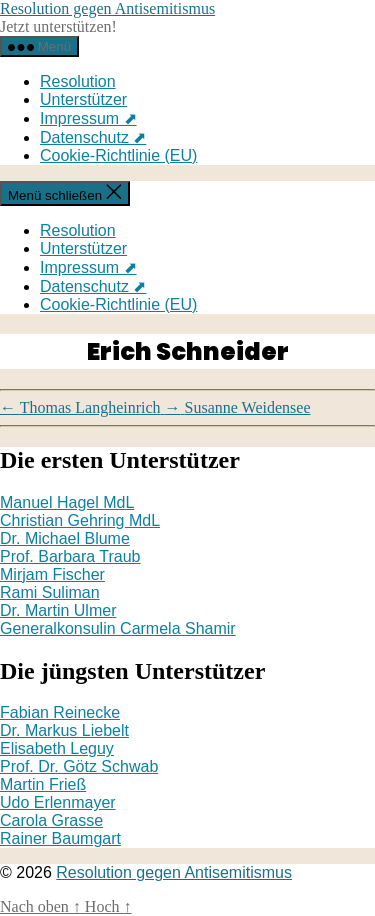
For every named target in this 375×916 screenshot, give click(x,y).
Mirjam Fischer (52, 574)
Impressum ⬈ (88, 118)
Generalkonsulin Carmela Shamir (118, 628)
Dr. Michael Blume (65, 538)
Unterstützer (83, 99)
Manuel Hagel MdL (67, 502)
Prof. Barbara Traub (70, 556)
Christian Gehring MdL (80, 520)
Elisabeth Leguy (57, 748)
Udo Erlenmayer (58, 802)
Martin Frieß (43, 784)
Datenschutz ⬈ (93, 137)
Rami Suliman (50, 592)
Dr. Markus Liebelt (64, 730)
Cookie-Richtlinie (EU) (118, 155)
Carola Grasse (51, 820)
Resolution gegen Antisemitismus (107, 8)
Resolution (78, 81)
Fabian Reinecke (60, 712)
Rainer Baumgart (60, 838)
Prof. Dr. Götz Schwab (79, 766)
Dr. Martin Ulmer (58, 610)
